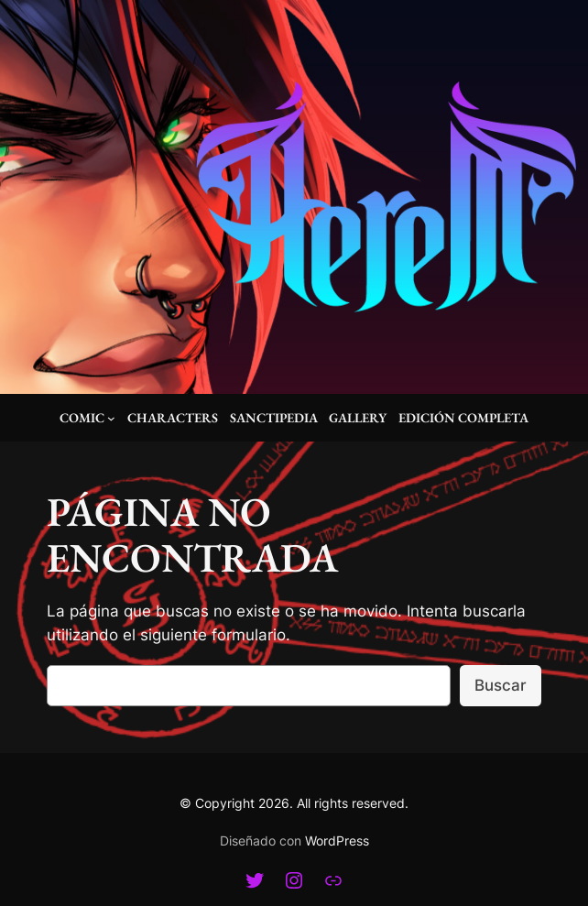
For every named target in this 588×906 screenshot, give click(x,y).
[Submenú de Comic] (111, 418)
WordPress (337, 841)
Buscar (501, 685)
